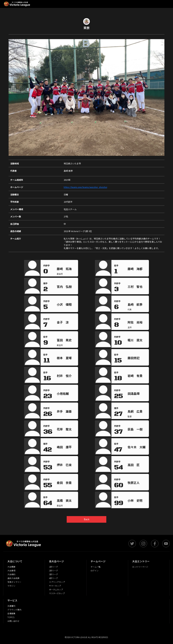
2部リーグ (53, 570)
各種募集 (11, 613)
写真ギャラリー (14, 582)
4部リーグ (53, 578)
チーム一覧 (96, 567)
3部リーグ (53, 574)
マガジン (11, 586)
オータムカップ (56, 589)
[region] (67, 269)
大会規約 (11, 574)
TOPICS (11, 617)
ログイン (95, 570)
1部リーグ (53, 567)
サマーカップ (55, 586)
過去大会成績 (13, 578)
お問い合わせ (13, 621)
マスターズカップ (57, 593)
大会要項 (11, 570)
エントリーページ (140, 567)
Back (87, 519)
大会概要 (11, 567)
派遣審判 (11, 606)
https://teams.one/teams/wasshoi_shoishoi (85, 187)
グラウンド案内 (14, 610)
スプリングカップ (57, 582)
